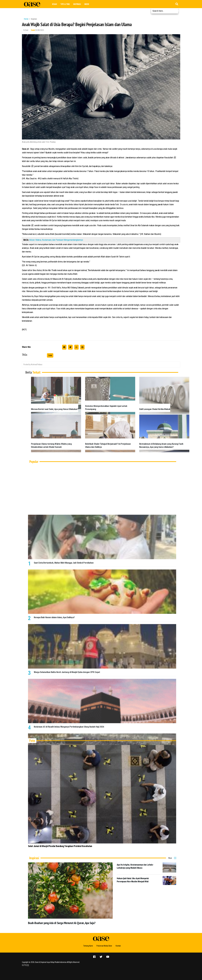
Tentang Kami (88, 946)
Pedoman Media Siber (104, 946)
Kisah (55, 4)
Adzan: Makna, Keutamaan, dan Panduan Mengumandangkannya (56, 240)
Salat (33, 30)
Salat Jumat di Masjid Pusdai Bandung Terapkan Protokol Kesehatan (60, 846)
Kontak (119, 946)
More (170, 858)
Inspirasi (77, 4)
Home (26, 19)
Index (87, 4)
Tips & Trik (65, 4)
